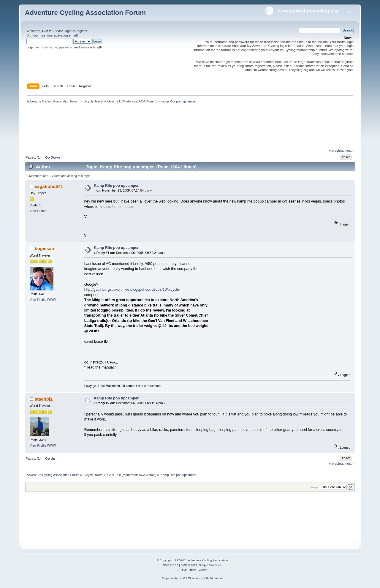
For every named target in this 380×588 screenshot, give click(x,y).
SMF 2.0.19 (171, 565)
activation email (65, 35)
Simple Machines (210, 565)
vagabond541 (49, 186)
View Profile (38, 211)
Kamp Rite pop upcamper (116, 186)
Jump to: (315, 487)
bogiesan (45, 248)
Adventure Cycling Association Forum (85, 13)
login (68, 31)
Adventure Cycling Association (208, 560)
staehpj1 (44, 399)
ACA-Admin (147, 101)
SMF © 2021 (189, 565)
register (82, 31)
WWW (52, 300)
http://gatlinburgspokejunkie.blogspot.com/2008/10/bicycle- (132, 290)
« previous (337, 151)
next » (350, 151)
